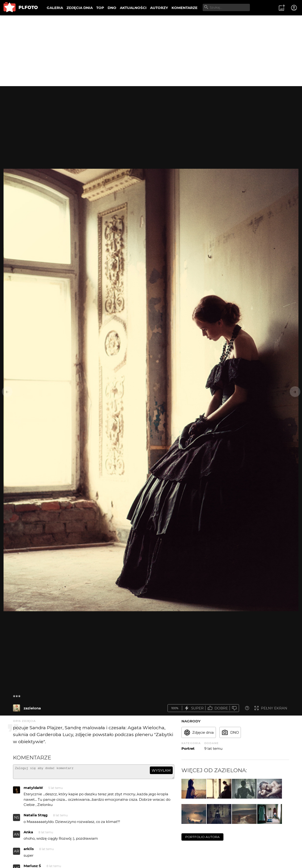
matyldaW (33, 790)
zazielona (32, 708)
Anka (28, 834)
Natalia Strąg (36, 817)
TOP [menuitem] (100, 8)
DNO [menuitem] (112, 8)
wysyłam (161, 770)
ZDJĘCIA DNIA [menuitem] (80, 8)
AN (17, 836)
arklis (29, 851)
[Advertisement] (151, 51)
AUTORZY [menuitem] (159, 8)
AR (17, 853)
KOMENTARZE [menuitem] (185, 8)
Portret (188, 748)
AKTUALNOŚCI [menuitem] (133, 8)
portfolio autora (202, 837)
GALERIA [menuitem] (55, 8)
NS (17, 820)
